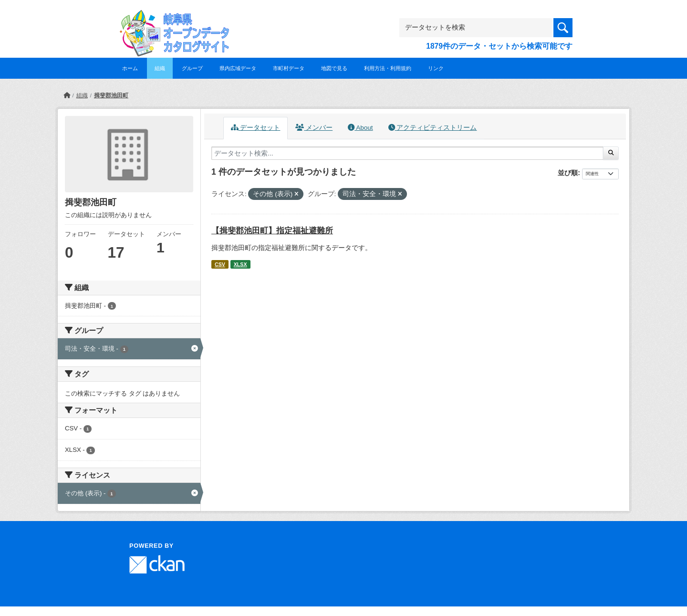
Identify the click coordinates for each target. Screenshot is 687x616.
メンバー (314, 128)
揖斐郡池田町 (111, 95)
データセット (256, 128)
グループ (192, 68)
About (360, 128)
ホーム (130, 68)
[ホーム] (67, 95)
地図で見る (334, 68)
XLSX (240, 264)
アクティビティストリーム (433, 128)
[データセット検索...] (407, 153)
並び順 (568, 173)
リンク (436, 68)
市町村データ (289, 68)
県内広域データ (238, 68)
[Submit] (611, 153)
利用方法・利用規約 (388, 68)
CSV (220, 264)
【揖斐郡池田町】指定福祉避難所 (272, 231)
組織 (160, 68)
